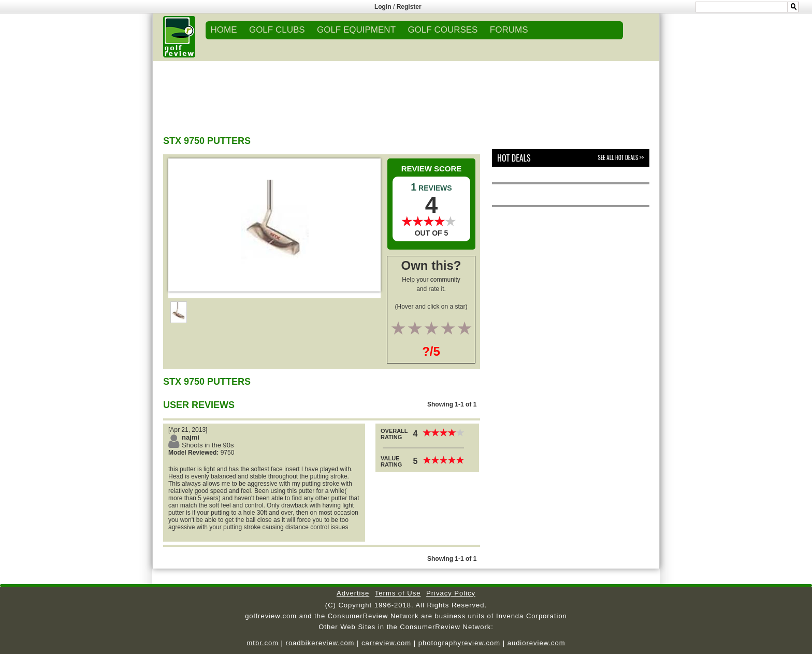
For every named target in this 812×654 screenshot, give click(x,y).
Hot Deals (514, 158)
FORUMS (509, 30)
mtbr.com (262, 643)
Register (409, 7)
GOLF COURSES (443, 30)
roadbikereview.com (320, 643)
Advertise (353, 593)
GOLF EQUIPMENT (356, 30)
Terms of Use (398, 593)
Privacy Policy (451, 593)
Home (224, 30)
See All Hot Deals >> (621, 157)
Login (383, 7)
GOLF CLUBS (277, 30)
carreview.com (386, 643)
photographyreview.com (459, 643)
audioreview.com (536, 643)
